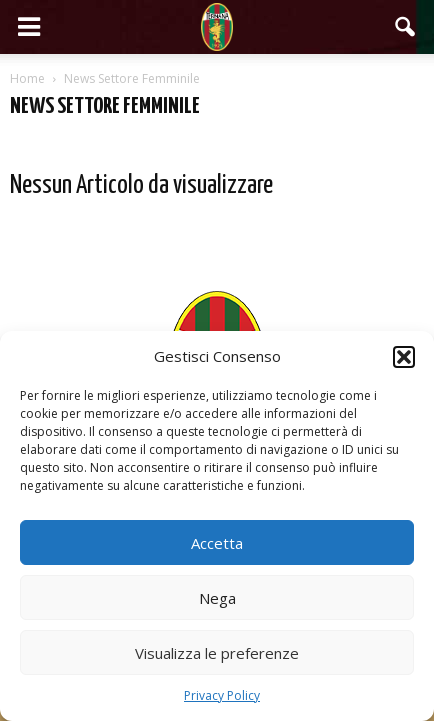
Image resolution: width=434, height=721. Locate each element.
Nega (217, 598)
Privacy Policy (222, 695)
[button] (404, 357)
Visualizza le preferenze (217, 653)
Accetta (217, 543)
